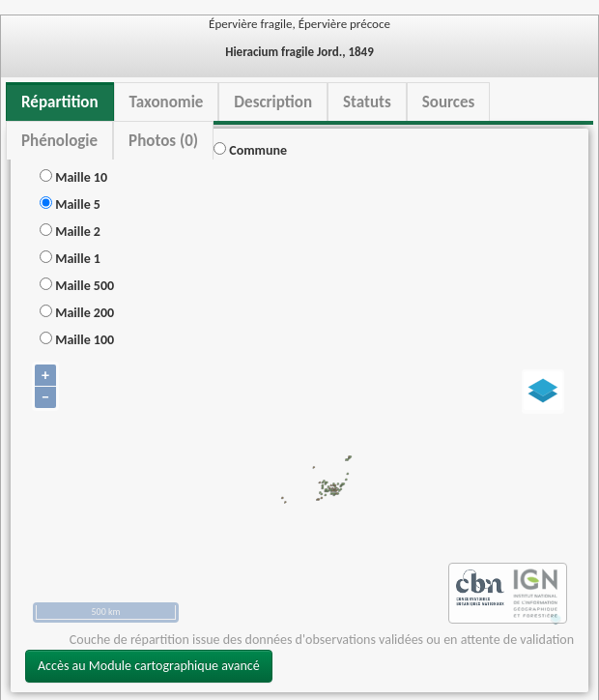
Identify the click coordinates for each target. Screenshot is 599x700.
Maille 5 (70, 204)
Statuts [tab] (367, 102)
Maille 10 (73, 177)
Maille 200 (77, 313)
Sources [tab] (449, 102)
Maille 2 (70, 232)
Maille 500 (77, 286)
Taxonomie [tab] (167, 102)
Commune (250, 150)
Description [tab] (273, 102)
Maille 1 (70, 259)
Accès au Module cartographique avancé (149, 666)
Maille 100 (77, 340)
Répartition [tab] (60, 102)
